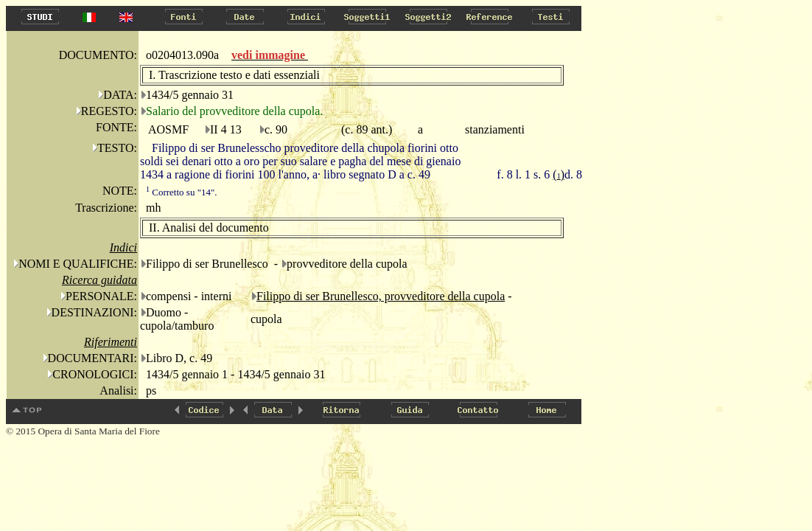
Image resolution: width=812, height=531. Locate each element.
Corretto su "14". (182, 192)
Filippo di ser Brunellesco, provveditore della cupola (381, 296)
